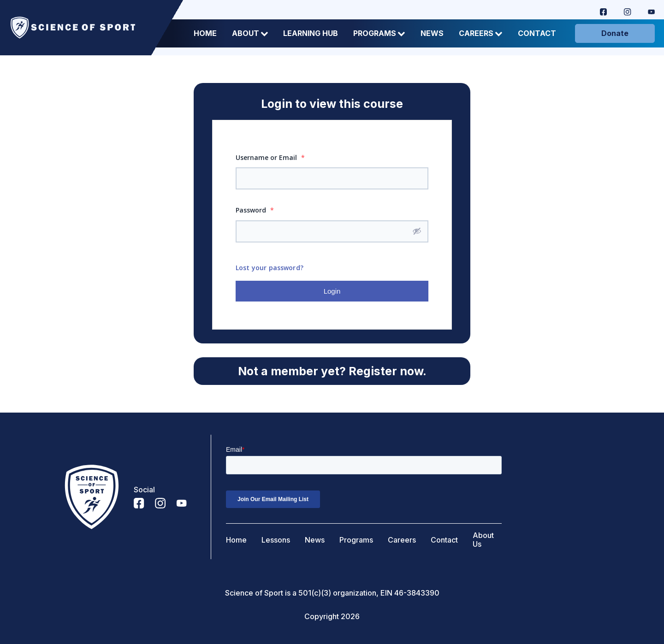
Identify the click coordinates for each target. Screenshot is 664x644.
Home (205, 33)
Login (332, 291)
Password (255, 210)
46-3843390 (417, 593)
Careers (481, 33)
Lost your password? (270, 268)
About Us (483, 540)
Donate (615, 33)
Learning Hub (311, 33)
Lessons (276, 540)
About (250, 33)
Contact (537, 33)
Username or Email (270, 157)
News (432, 33)
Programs (379, 33)
